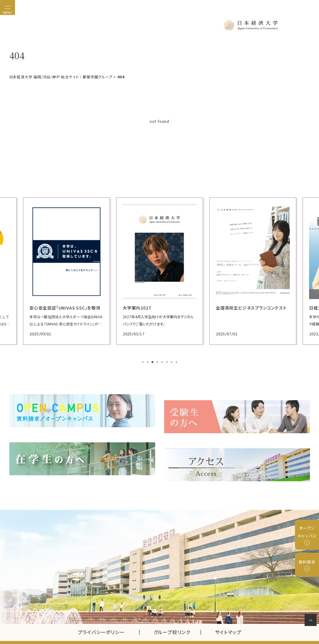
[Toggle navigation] (8, 8)
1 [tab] (143, 361)
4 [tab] (158, 361)
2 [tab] (148, 361)
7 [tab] (172, 361)
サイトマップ (228, 618)
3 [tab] (153, 361)
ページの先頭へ (312, 621)
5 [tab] (163, 361)
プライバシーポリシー (101, 618)
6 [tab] (167, 361)
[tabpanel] (57, 270)
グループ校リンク (177, 618)
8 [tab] (177, 361)
